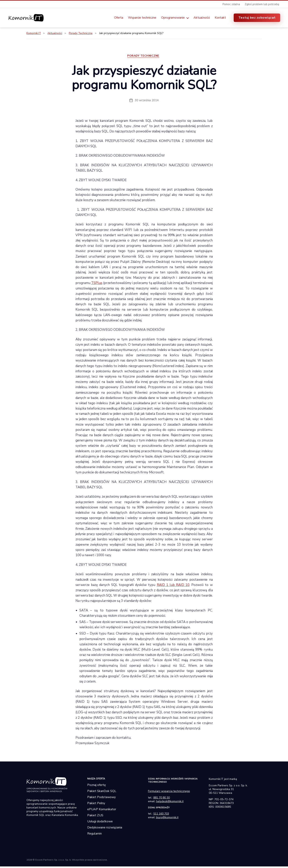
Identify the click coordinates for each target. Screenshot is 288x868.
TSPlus (97, 285)
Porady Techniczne (144, 58)
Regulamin (94, 835)
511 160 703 (161, 815)
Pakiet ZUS (95, 817)
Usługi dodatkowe (100, 823)
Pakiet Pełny (96, 805)
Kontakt (220, 18)
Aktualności (202, 18)
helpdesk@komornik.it (170, 803)
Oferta (119, 18)
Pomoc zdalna (231, 4)
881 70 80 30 (162, 799)
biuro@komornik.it (167, 819)
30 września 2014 (147, 102)
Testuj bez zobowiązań (257, 18)
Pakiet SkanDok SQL (102, 793)
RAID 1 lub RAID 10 (173, 586)
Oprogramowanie (173, 18)
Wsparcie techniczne (142, 18)
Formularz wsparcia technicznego (169, 793)
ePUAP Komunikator (102, 811)
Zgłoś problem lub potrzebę (262, 4)
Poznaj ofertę (97, 787)
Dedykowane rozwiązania (105, 829)
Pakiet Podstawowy (101, 799)
